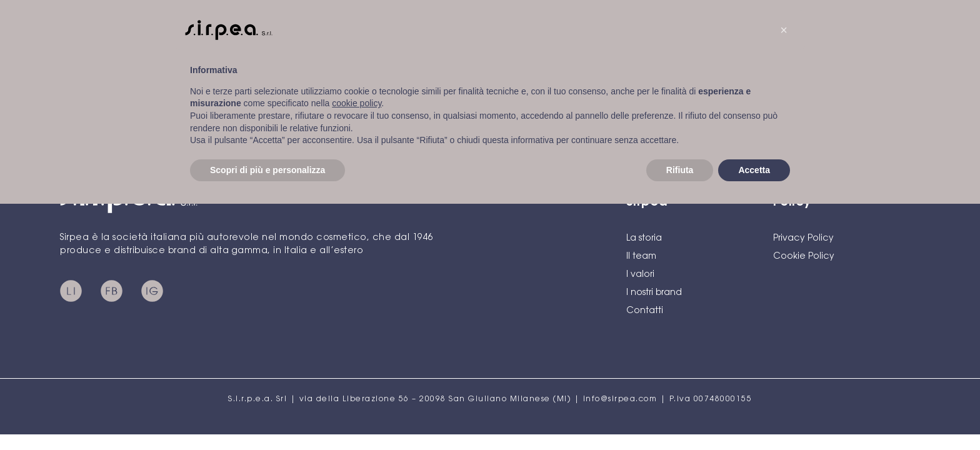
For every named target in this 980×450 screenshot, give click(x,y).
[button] (784, 30)
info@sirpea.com (620, 399)
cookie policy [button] (357, 103)
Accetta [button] (754, 170)
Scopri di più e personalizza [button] (267, 170)
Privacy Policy (803, 239)
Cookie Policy (804, 257)
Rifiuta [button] (680, 170)
